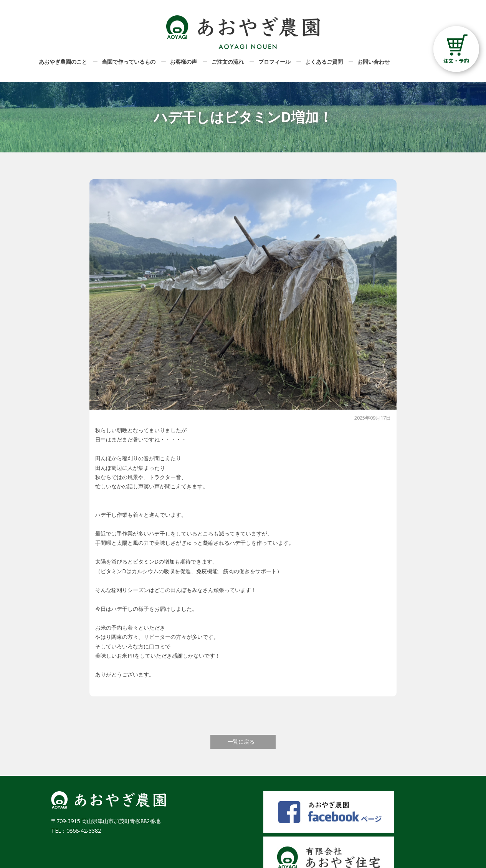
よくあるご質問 (324, 62)
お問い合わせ (374, 62)
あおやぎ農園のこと (63, 62)
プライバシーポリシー (408, 843)
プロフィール (274, 62)
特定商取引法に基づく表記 (403, 830)
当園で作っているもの (129, 62)
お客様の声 (183, 62)
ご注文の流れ (228, 62)
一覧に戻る (241, 742)
